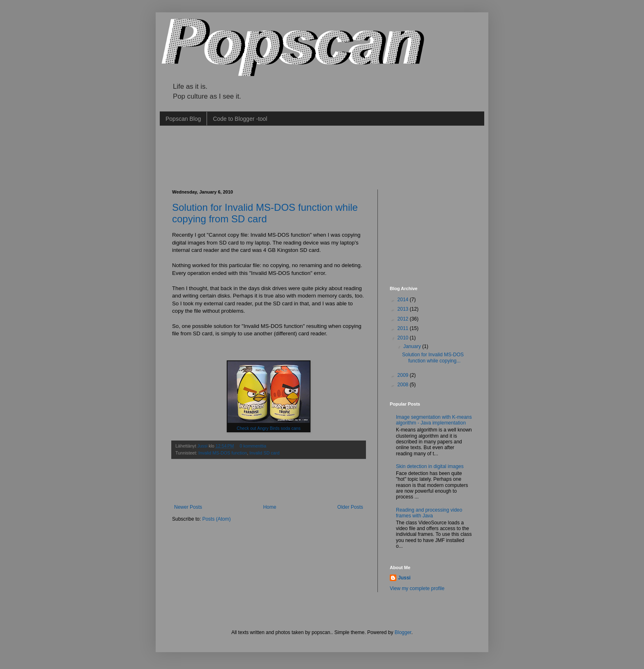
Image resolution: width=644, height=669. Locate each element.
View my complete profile (417, 588)
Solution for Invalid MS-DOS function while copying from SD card (265, 213)
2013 (404, 309)
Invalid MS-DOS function (223, 453)
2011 (404, 328)
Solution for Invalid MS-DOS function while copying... (433, 358)
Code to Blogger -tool (240, 119)
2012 (404, 319)
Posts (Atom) (216, 519)
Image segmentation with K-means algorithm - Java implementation (434, 420)
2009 (404, 375)
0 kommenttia (253, 446)
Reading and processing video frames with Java (429, 513)
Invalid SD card (264, 453)
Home (270, 507)
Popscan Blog (183, 119)
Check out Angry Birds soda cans (268, 428)
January (413, 346)
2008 (404, 385)
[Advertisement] (322, 157)
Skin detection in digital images (430, 466)
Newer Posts (188, 507)
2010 (404, 338)
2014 (404, 300)
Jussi (203, 446)
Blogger (403, 632)
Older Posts (350, 507)
